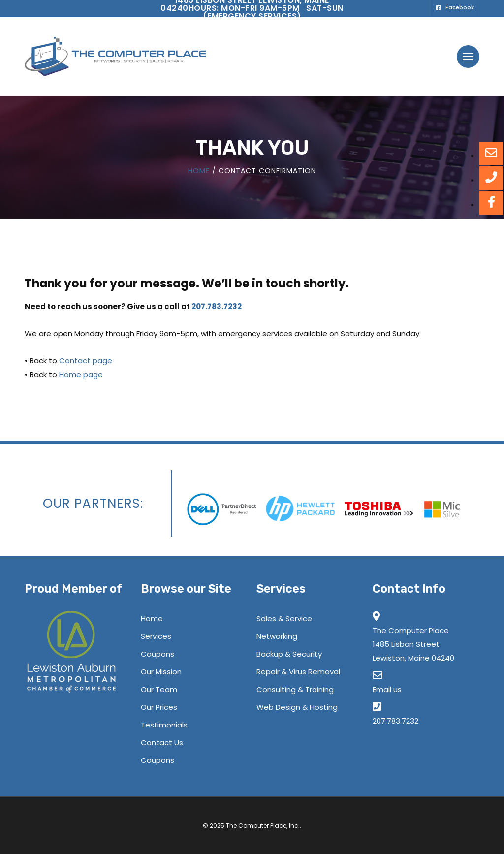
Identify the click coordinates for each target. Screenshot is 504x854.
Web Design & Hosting (297, 707)
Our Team (159, 689)
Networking (277, 636)
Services (156, 636)
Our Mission (161, 672)
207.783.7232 (217, 306)
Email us (387, 689)
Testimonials (164, 725)
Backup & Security (289, 654)
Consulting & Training (295, 689)
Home (199, 171)
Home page (81, 374)
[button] (468, 57)
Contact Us (162, 743)
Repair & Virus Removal (298, 672)
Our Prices (159, 707)
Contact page (86, 361)
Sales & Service (284, 618)
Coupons (157, 654)
